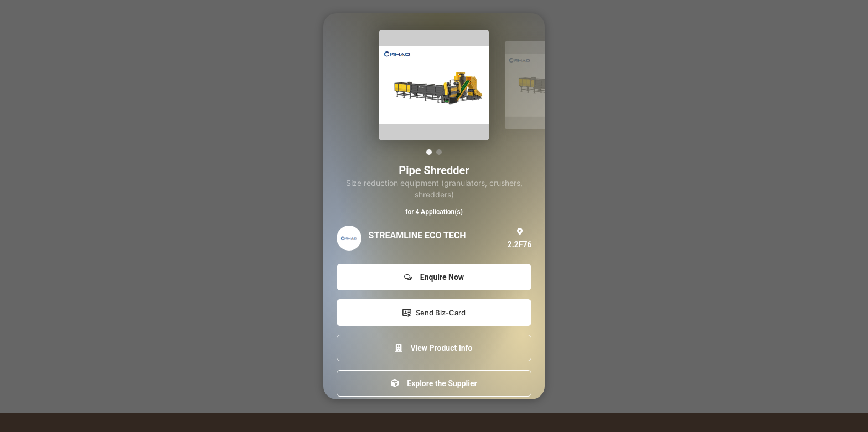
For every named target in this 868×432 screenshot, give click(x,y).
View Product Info (434, 348)
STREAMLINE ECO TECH (417, 235)
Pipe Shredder (434, 170)
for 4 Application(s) (434, 212)
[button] (429, 152)
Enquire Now (434, 277)
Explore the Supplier (434, 383)
